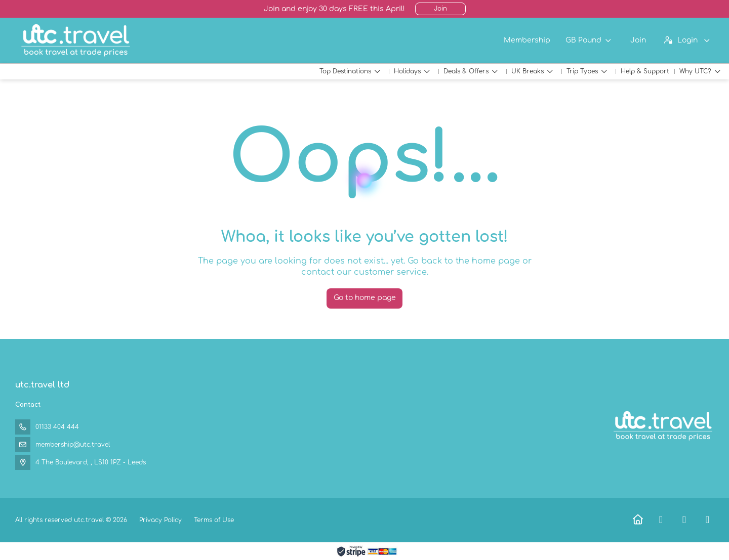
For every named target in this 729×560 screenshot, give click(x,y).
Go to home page (365, 298)
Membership (527, 40)
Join (440, 9)
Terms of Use (213, 520)
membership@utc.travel (73, 445)
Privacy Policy (160, 520)
